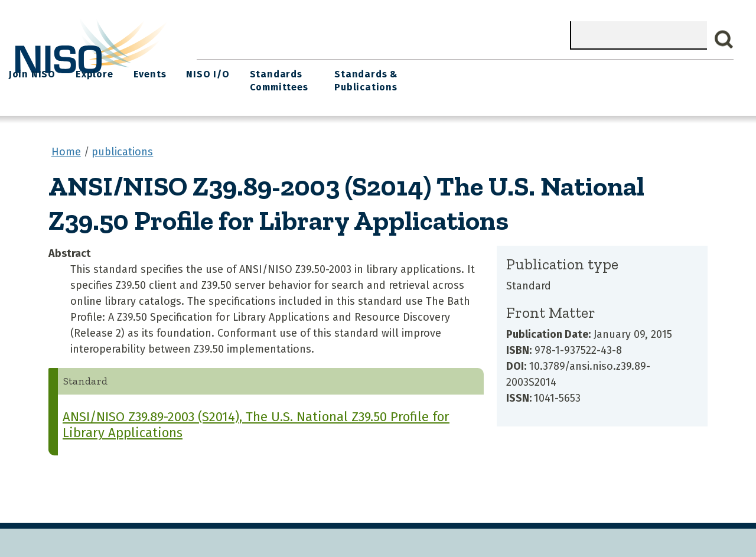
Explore (405, 71)
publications (122, 147)
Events (457, 71)
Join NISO (346, 71)
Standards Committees (577, 78)
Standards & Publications (677, 78)
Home (218, 71)
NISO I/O (511, 71)
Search (724, 40)
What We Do (278, 71)
